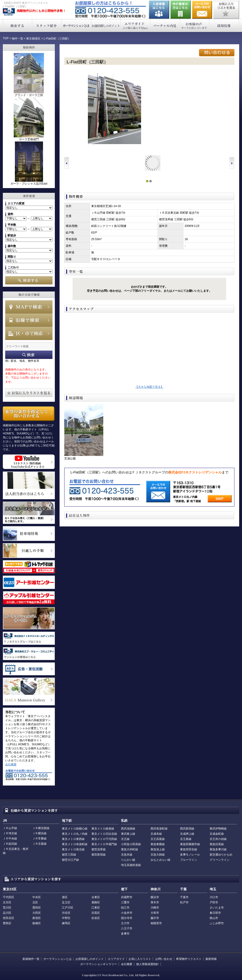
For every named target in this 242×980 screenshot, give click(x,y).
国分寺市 (127, 918)
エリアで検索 (29, 333)
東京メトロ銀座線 (103, 829)
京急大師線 (158, 855)
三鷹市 (125, 902)
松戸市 (184, 902)
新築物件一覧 (31, 959)
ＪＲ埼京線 (10, 833)
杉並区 (96, 918)
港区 (65, 897)
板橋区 (37, 923)
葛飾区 (96, 902)
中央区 (37, 897)
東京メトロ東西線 (73, 839)
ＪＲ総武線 (10, 844)
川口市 (214, 897)
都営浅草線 (99, 849)
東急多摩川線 (218, 849)
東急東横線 (158, 844)
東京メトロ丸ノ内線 (75, 834)
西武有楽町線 (159, 829)
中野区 (66, 918)
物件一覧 (17, 39)
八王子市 (127, 928)
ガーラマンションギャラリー (99, 964)
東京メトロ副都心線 (75, 829)
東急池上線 (158, 849)
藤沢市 (155, 918)
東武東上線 (128, 834)
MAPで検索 (29, 307)
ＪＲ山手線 (10, 828)
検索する (17, 25)
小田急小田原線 (131, 844)
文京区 (7, 902)
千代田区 (9, 897)
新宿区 (37, 918)
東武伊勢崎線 (218, 829)
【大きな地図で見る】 (149, 387)
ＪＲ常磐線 (39, 839)
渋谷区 (66, 913)
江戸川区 (68, 908)
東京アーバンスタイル (9, 12)
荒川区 (7, 908)
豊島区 (7, 923)
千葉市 (184, 897)
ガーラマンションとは (76, 25)
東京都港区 (33, 39)
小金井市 (127, 913)
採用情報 (224, 25)
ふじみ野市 (217, 923)
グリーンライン (220, 860)
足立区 (66, 902)
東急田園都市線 (190, 844)
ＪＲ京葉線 (39, 844)
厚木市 (155, 902)
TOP (6, 38)
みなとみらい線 (160, 860)
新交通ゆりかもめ (221, 855)
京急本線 (127, 855)
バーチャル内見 (165, 25)
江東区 (96, 908)
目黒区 (96, 913)
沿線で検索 (29, 320)
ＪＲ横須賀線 (41, 828)
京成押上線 (187, 834)
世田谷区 (9, 918)
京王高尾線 (158, 839)
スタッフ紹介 (47, 25)
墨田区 (37, 908)
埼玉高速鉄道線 (131, 865)
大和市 (155, 913)
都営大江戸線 (70, 860)
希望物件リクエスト (189, 959)
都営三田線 (69, 855)
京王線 (125, 839)
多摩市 (125, 934)
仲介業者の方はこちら (181, 10)
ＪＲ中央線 (10, 839)
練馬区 (66, 923)
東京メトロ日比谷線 (104, 834)
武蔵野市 (127, 897)
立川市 (125, 923)
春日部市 (215, 913)
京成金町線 (217, 834)
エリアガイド (136, 25)
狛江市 (125, 908)
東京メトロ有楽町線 (75, 844)
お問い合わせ (202, 10)
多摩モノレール (190, 855)
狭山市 (214, 918)
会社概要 (11, 764)
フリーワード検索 (29, 355)
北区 (35, 902)
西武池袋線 (128, 829)
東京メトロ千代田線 (104, 839)
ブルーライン (189, 860)
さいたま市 (217, 908)
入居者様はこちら (159, 10)
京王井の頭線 (218, 839)
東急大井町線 (130, 849)
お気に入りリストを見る (226, 10)
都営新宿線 (99, 855)
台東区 (96, 897)
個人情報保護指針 (147, 964)
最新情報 (211, 959)
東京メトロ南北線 (73, 849)
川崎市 (155, 908)
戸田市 (214, 902)
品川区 (7, 913)
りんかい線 (128, 860)
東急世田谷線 (189, 849)
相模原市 (156, 923)
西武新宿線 (187, 829)
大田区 (37, 913)
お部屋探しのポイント (106, 25)
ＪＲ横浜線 (39, 833)
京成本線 (156, 834)
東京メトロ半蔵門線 (104, 844)
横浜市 (155, 897)
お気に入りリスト (140, 959)
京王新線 (186, 839)
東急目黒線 (217, 844)
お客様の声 (195, 25)
